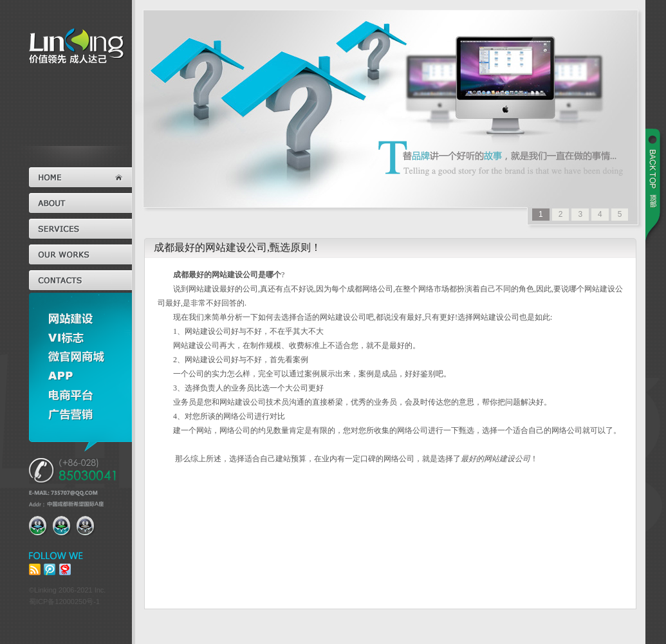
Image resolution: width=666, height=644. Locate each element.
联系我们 (80, 281)
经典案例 (80, 255)
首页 (80, 178)
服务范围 (80, 229)
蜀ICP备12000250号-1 (64, 602)
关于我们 (80, 203)
